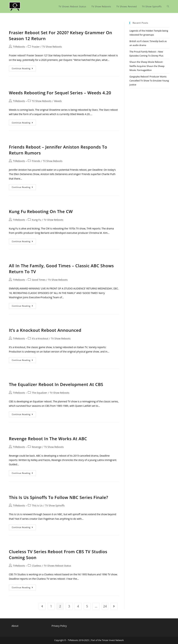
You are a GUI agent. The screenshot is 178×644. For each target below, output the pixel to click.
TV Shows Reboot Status (57, 566)
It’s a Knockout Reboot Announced (45, 330)
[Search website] (168, 6)
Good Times (39, 280)
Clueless (37, 566)
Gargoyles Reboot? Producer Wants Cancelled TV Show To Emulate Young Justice (149, 81)
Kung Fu (36, 220)
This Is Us (37, 505)
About (15, 626)
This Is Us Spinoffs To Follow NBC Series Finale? (58, 497)
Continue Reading (24, 69)
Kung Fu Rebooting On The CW (41, 211)
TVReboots (19, 47)
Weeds (58, 101)
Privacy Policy (59, 626)
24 (105, 606)
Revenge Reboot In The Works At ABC (48, 439)
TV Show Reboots (52, 47)
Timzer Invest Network (113, 640)
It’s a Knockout (40, 338)
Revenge (37, 447)
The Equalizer (39, 393)
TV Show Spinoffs (55, 505)
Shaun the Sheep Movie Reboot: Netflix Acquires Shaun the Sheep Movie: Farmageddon (147, 66)
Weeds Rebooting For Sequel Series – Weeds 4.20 (60, 93)
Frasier (36, 47)
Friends (36, 161)
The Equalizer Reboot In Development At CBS (56, 384)
